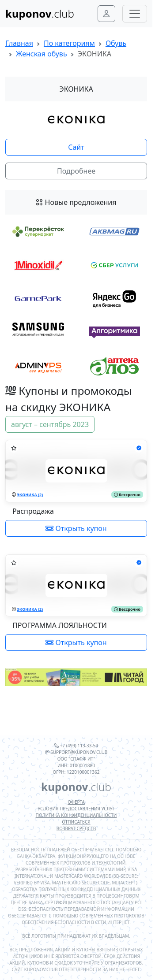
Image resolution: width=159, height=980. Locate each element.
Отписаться (76, 822)
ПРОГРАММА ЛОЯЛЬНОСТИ (60, 625)
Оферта (76, 802)
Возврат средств (76, 828)
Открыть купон (76, 528)
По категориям (69, 43)
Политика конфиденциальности (76, 815)
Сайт (76, 147)
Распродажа (33, 511)
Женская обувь (42, 54)
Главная (19, 43)
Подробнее (76, 171)
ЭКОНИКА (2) (30, 495)
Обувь (116, 43)
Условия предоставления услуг (76, 809)
